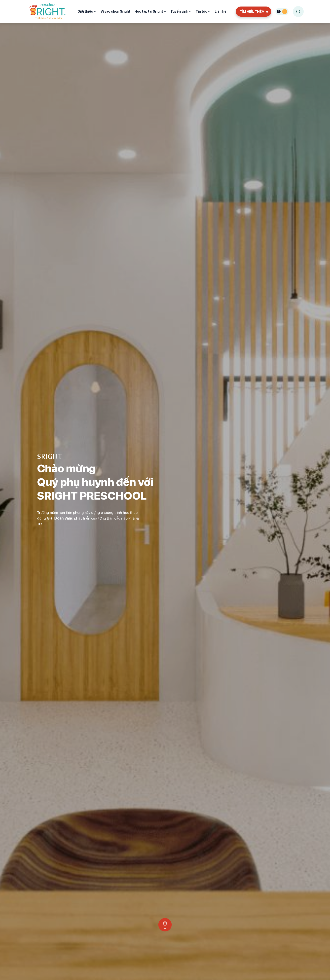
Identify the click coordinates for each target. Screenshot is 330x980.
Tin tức (203, 11)
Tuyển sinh (181, 11)
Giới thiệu (87, 11)
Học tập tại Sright (150, 11)
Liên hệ (221, 11)
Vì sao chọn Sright (115, 11)
